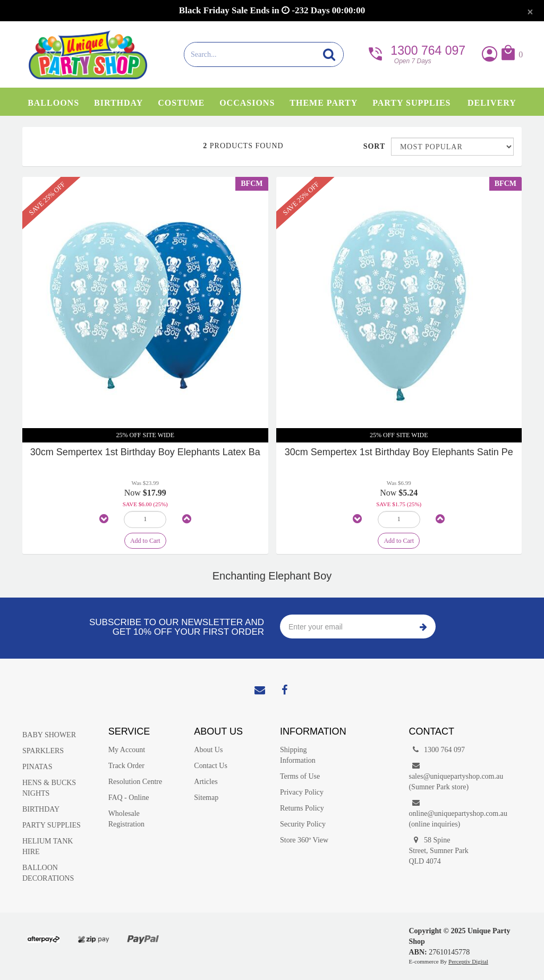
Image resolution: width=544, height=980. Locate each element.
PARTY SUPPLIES (52, 825)
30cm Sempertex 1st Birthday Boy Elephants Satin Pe (399, 452)
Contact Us (211, 766)
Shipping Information (298, 755)
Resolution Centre (135, 782)
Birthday (118, 103)
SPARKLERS (43, 751)
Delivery (492, 103)
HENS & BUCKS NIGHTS (49, 788)
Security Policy (303, 824)
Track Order (126, 766)
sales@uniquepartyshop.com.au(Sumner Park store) (444, 776)
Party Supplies (411, 103)
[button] (511, 55)
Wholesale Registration (126, 819)
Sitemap (206, 798)
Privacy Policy (302, 792)
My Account (127, 750)
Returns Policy (302, 808)
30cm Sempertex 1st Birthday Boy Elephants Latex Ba (145, 452)
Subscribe (423, 627)
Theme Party (324, 103)
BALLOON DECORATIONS (48, 873)
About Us (208, 750)
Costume (181, 103)
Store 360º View (304, 840)
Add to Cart (145, 541)
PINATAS (37, 767)
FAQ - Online (129, 798)
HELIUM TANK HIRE (48, 846)
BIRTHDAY (41, 809)
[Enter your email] (346, 627)
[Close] (530, 12)
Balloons (53, 103)
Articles (206, 782)
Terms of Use (300, 776)
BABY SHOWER (49, 735)
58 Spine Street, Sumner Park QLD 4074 (438, 850)
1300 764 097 (416, 53)
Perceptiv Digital (468, 961)
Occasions (247, 103)
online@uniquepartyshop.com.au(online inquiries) (444, 813)
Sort (373, 146)
